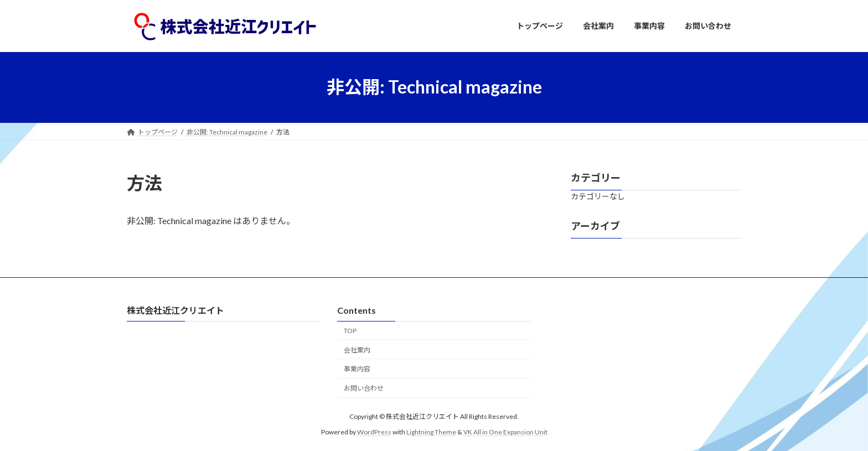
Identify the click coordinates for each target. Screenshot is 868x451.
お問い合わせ (364, 388)
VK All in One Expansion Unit (505, 431)
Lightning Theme (431, 431)
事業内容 (357, 369)
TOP (350, 330)
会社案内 (357, 349)
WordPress (374, 431)
